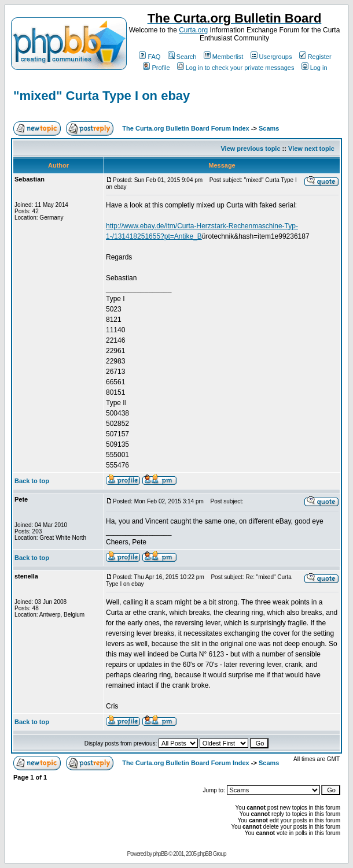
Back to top (32, 481)
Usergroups (271, 57)
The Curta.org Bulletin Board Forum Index (185, 128)
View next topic (311, 149)
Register (315, 57)
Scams (269, 128)
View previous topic (250, 149)
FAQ (150, 57)
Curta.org (193, 30)
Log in (315, 68)
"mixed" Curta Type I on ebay (102, 96)
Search (182, 57)
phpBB (160, 854)
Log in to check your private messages (236, 68)
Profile (156, 68)
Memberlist (224, 57)
